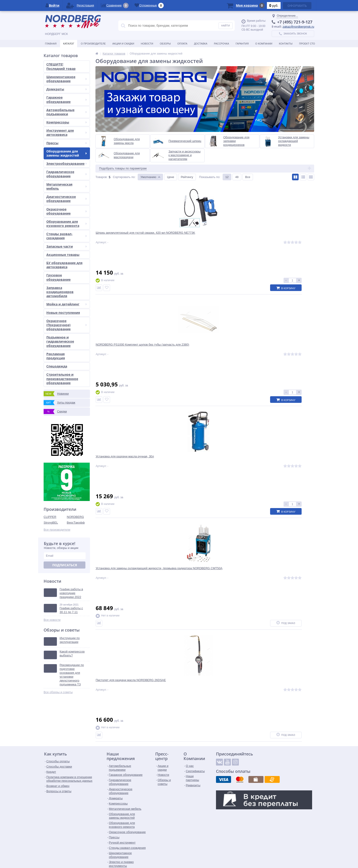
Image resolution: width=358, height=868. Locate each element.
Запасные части (67, 246)
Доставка (201, 44)
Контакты (286, 44)
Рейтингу (187, 177)
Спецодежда (57, 366)
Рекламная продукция (56, 356)
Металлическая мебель (67, 186)
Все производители (57, 530)
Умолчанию (148, 177)
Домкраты (67, 89)
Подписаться (65, 565)
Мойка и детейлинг (67, 304)
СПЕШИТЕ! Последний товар (61, 66)
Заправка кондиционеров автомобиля (60, 292)
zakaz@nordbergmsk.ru (298, 27)
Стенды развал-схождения (67, 236)
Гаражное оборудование (67, 99)
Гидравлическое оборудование (67, 174)
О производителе (93, 44)
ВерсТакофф (76, 523)
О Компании (264, 44)
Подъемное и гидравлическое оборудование (60, 341)
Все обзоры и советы (58, 692)
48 (237, 177)
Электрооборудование (67, 164)
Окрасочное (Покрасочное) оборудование (67, 325)
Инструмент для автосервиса (67, 132)
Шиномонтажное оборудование (67, 79)
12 (227, 177)
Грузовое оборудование (58, 277)
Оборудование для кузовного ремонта (67, 224)
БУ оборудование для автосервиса (64, 265)
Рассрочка (221, 44)
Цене (170, 177)
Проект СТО (307, 44)
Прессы (67, 143)
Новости (147, 44)
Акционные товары (63, 255)
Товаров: (101, 177)
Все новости (52, 620)
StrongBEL (51, 523)
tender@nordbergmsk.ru (170, 853)
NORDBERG (75, 517)
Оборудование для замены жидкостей (67, 153)
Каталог (69, 44)
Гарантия (242, 44)
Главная (51, 44)
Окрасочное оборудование (67, 211)
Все (248, 177)
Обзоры (165, 44)
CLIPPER (50, 517)
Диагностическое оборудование (67, 199)
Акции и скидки (123, 44)
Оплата (182, 44)
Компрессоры (67, 122)
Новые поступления (63, 313)
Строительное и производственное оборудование (62, 379)
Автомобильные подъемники (67, 112)
